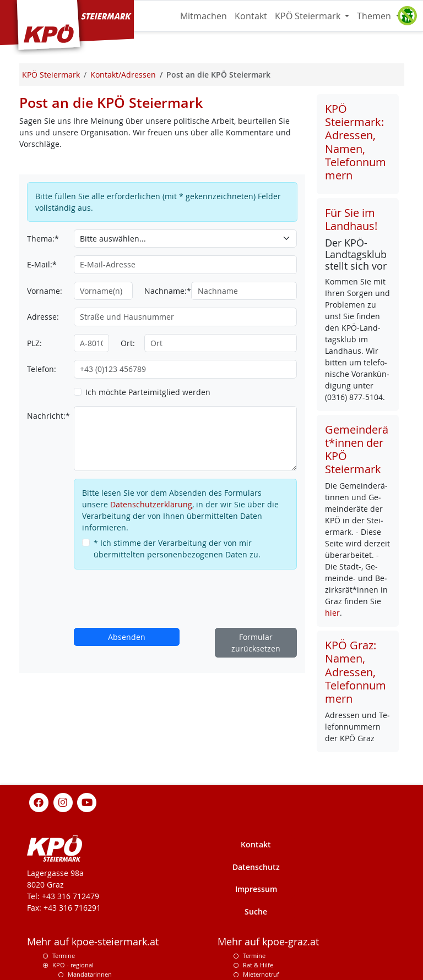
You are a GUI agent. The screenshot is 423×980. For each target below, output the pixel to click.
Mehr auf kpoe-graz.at (268, 942)
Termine (64, 956)
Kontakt (251, 16)
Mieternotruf (261, 974)
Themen (375, 16)
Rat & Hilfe (258, 965)
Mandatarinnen (90, 974)
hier (332, 613)
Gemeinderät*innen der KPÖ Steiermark (357, 450)
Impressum (256, 889)
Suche (256, 911)
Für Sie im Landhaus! (351, 219)
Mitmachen (204, 16)
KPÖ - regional (73, 965)
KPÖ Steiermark (309, 16)
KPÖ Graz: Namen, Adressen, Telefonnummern (356, 672)
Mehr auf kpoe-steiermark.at (93, 942)
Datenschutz (256, 867)
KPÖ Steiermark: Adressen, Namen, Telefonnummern (356, 142)
